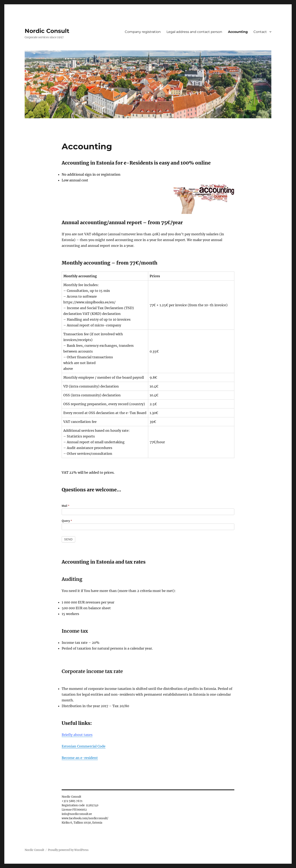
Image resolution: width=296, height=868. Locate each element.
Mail (65, 506)
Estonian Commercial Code (84, 746)
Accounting (238, 32)
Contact (260, 32)
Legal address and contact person (194, 32)
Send (68, 539)
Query (67, 521)
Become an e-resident (80, 758)
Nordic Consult (47, 31)
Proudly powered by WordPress (68, 850)
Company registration (143, 32)
